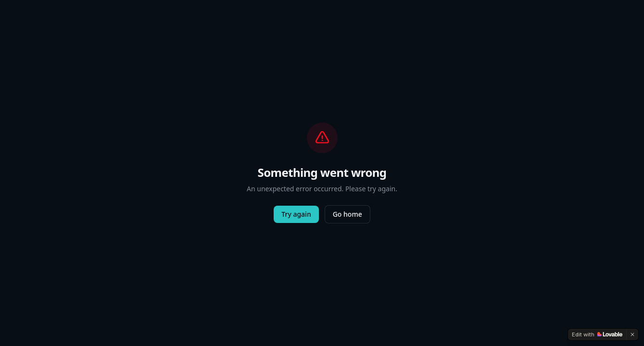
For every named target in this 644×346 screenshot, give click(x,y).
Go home (347, 214)
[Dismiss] (632, 334)
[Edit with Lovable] (597, 334)
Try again (296, 214)
